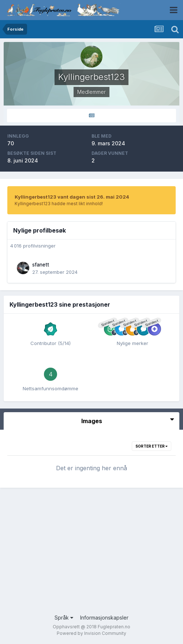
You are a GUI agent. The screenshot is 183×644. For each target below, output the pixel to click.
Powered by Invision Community (91, 633)
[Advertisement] (91, 555)
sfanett (41, 265)
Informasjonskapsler (104, 618)
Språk (64, 618)
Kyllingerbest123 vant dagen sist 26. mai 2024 (72, 197)
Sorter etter (152, 446)
